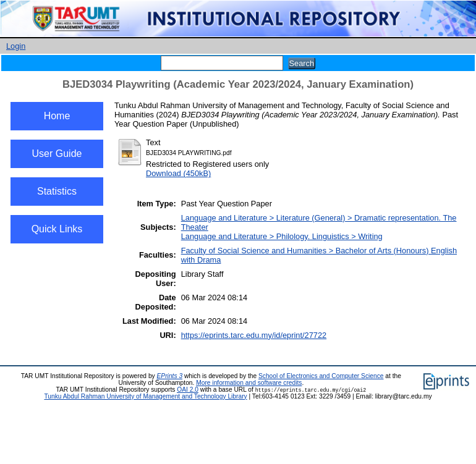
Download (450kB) (178, 173)
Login (16, 46)
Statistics (57, 191)
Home (57, 116)
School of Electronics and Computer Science (321, 376)
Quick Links (57, 229)
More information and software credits (249, 383)
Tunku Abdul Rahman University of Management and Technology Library (145, 396)
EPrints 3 (170, 376)
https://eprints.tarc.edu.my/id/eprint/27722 (254, 335)
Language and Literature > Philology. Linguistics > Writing (282, 236)
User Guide (57, 154)
